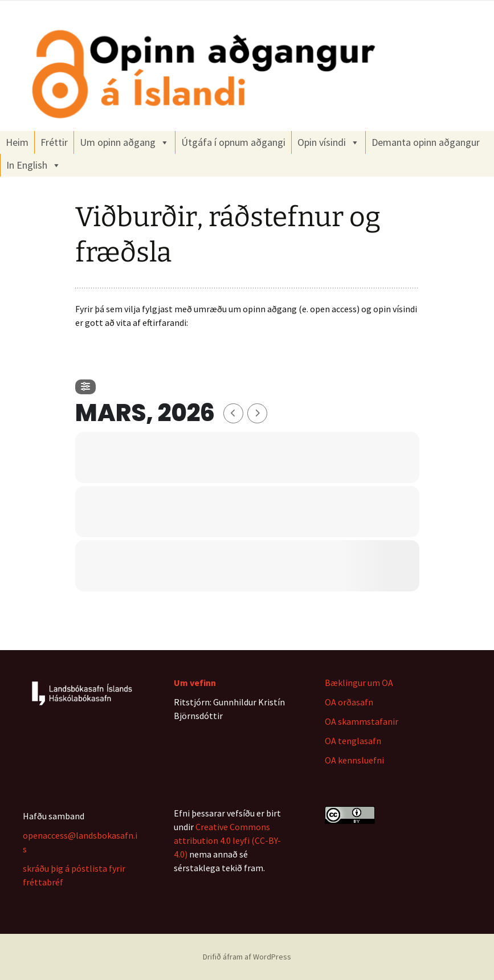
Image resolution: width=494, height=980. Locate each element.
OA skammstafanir (362, 721)
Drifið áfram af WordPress (247, 957)
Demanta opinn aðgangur (426, 142)
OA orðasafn (349, 702)
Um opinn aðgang (124, 142)
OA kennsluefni (354, 760)
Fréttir (54, 142)
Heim (17, 142)
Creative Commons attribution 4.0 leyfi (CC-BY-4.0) (227, 840)
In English (34, 165)
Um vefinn (195, 683)
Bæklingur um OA (359, 683)
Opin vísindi (328, 142)
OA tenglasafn (353, 741)
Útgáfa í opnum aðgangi (233, 142)
